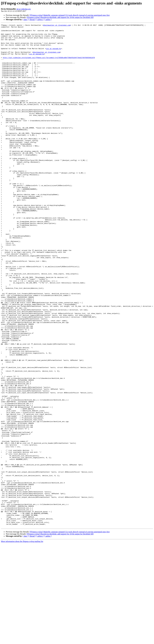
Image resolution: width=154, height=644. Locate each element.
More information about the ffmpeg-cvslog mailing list (22, 642)
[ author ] (48, 20)
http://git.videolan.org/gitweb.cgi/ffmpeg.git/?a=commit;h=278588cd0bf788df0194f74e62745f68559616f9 (49, 64)
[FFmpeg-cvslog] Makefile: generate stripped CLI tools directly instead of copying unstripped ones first (70, 15)
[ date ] (25, 20)
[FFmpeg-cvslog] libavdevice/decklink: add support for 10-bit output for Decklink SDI (60, 17)
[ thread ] (32, 20)
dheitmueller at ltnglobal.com (57, 25)
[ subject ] (40, 20)
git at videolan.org (24, 9)
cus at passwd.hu (53, 54)
